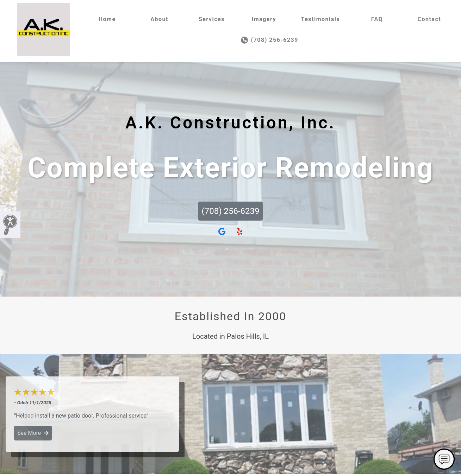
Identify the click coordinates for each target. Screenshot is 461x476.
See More (33, 433)
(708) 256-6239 (270, 40)
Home (107, 19)
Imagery (264, 19)
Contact (429, 19)
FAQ (377, 19)
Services (212, 19)
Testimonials (320, 19)
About (159, 19)
